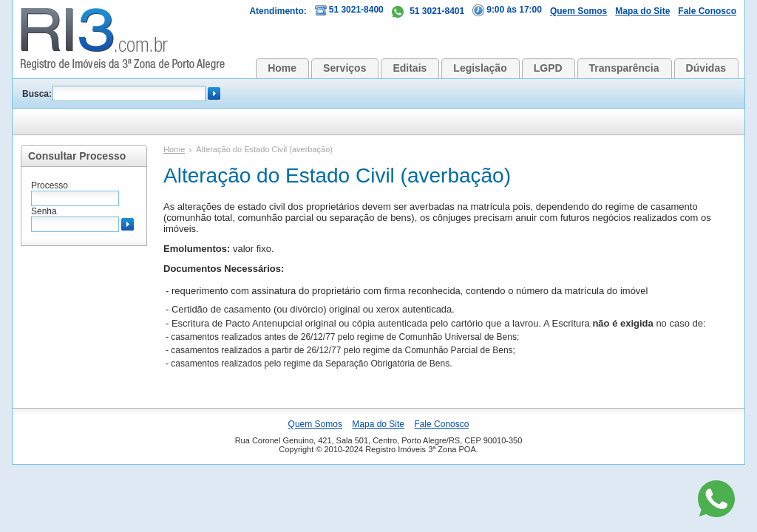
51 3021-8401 (428, 11)
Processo (50, 185)
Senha (44, 211)
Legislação (480, 68)
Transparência (624, 68)
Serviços (344, 68)
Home (282, 68)
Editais (410, 68)
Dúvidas (706, 68)
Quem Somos (578, 11)
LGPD (548, 68)
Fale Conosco (707, 11)
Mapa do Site (642, 11)
